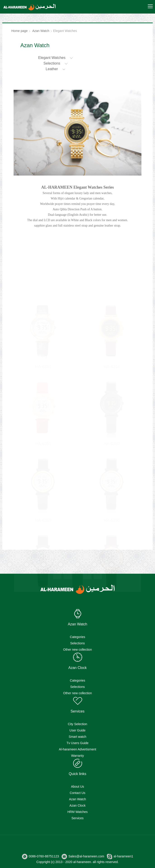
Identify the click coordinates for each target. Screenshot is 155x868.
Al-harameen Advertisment (77, 749)
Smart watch (78, 737)
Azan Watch (41, 32)
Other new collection (77, 650)
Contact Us (77, 793)
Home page (19, 32)
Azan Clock (77, 805)
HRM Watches (78, 812)
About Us (78, 787)
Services (78, 818)
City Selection (78, 724)
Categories (78, 637)
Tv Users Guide (77, 743)
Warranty (77, 756)
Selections (77, 643)
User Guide (77, 730)
